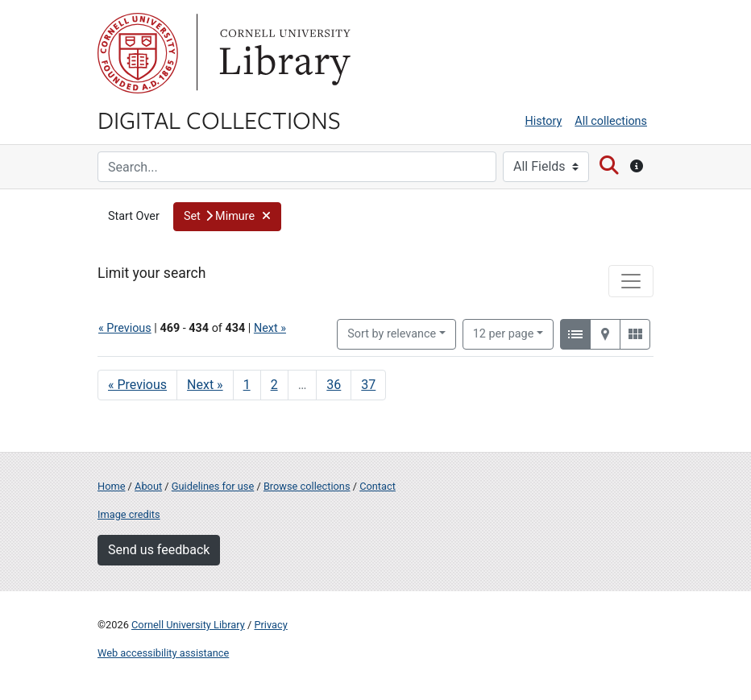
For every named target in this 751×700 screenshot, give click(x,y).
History (544, 121)
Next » (270, 328)
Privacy (270, 625)
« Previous (125, 328)
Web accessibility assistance (163, 653)
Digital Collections (219, 119)
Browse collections (307, 486)
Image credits (129, 514)
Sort (392, 334)
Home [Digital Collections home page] (111, 486)
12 (504, 333)
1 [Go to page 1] (247, 385)
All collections (611, 121)
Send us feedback (159, 550)
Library (283, 53)
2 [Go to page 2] (274, 385)
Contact (378, 486)
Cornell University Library (188, 625)
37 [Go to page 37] (368, 385)
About (148, 486)
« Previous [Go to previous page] (137, 385)
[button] (228, 217)
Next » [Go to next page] (205, 385)
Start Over (134, 216)
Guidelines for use (213, 486)
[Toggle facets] (631, 281)
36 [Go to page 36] (334, 385)
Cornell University (138, 53)
